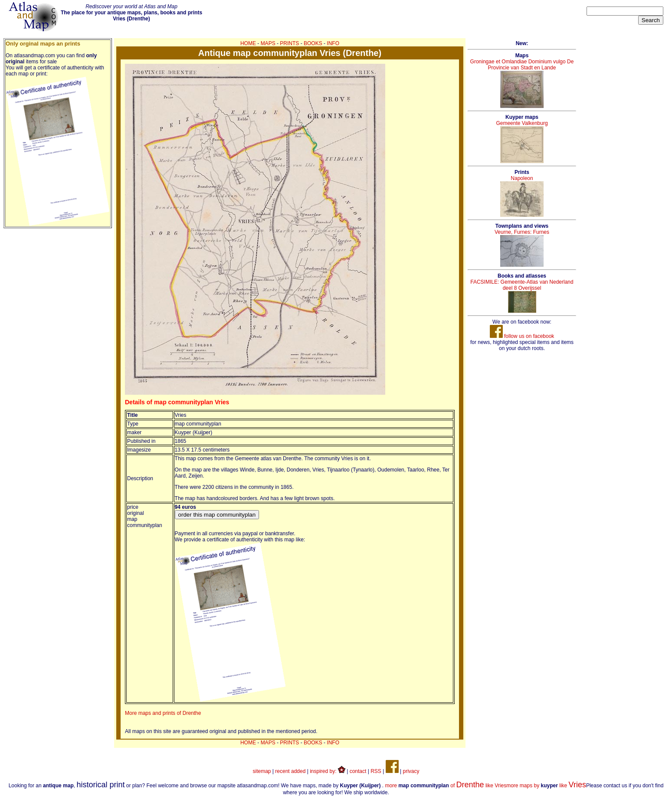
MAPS (268, 43)
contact (358, 771)
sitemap (262, 771)
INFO (333, 43)
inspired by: (328, 771)
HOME (248, 43)
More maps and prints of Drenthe (163, 713)
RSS (376, 771)
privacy (411, 771)
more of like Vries (446, 786)
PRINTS (289, 43)
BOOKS (313, 43)
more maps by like (546, 786)
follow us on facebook (522, 336)
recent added (290, 771)
